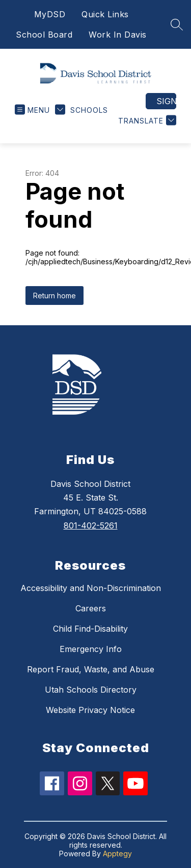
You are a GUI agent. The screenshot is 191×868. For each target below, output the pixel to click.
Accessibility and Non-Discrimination (91, 588)
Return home (54, 296)
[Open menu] (32, 110)
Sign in (166, 101)
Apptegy (117, 854)
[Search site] (177, 24)
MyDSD (50, 14)
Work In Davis (118, 35)
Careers (91, 608)
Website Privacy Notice (90, 710)
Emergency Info (91, 649)
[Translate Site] (146, 121)
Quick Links (105, 14)
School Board (44, 35)
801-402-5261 (91, 525)
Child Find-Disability (90, 629)
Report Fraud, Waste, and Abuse (91, 669)
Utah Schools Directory (91, 690)
